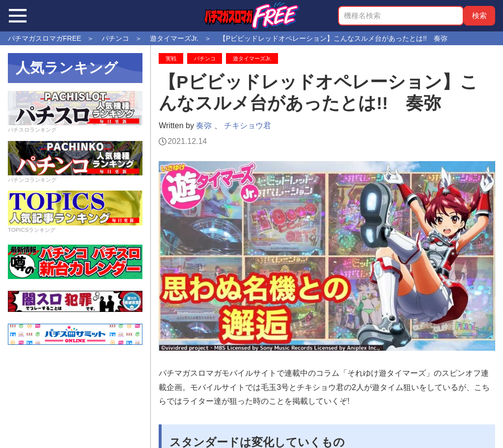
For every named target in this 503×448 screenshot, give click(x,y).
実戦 (171, 58)
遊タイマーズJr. (252, 58)
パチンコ (205, 58)
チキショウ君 (248, 126)
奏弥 (204, 126)
